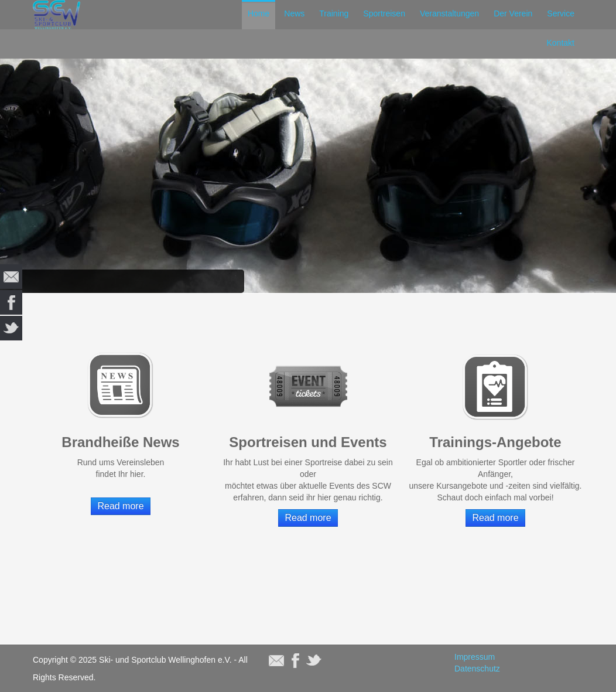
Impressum (475, 657)
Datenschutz (477, 669)
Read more (120, 506)
